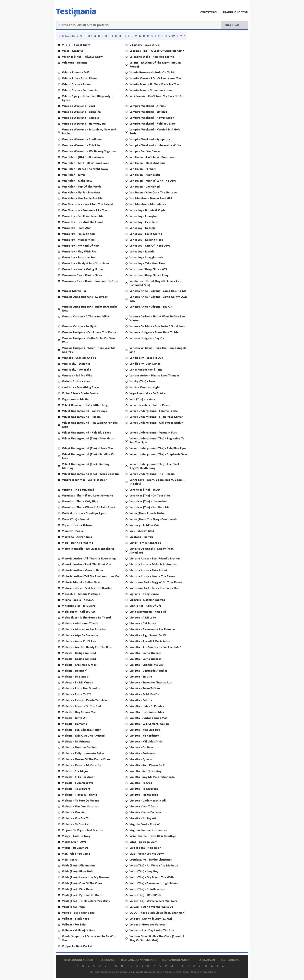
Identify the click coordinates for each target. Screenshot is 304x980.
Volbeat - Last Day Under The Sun (152, 931)
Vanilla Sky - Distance (76, 364)
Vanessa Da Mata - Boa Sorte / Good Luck (157, 326)
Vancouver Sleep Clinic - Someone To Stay (90, 281)
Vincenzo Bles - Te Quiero (79, 606)
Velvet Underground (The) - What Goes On (90, 474)
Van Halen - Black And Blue (147, 163)
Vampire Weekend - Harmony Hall (85, 124)
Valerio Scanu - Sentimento (80, 90)
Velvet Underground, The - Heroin (152, 474)
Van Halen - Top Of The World (82, 187)
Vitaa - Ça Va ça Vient (144, 842)
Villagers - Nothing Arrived (147, 600)
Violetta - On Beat (141, 748)
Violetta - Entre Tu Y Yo (77, 694)
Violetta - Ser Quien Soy (145, 771)
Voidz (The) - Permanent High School (154, 883)
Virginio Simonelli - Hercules (148, 830)
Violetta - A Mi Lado (143, 618)
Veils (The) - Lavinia (142, 399)
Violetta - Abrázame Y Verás (80, 624)
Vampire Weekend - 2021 (79, 106)
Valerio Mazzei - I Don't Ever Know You (155, 79)
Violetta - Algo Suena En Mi (148, 635)
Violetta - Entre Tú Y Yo (145, 689)
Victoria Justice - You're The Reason (153, 576)
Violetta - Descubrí (74, 671)
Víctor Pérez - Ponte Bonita (80, 393)
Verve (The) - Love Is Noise (147, 513)
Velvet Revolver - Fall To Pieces (150, 405)
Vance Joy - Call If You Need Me (83, 216)
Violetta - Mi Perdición (145, 736)
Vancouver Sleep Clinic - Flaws (82, 275)
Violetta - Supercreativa (78, 783)
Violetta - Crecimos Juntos (79, 665)
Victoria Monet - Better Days (81, 582)
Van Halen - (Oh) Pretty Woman (83, 157)
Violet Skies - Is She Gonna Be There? (87, 618)
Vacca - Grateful (73, 51)
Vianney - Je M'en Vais (144, 525)
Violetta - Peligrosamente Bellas (83, 753)
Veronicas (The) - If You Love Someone (87, 496)
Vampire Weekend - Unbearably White (155, 145)
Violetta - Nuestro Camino (79, 748)
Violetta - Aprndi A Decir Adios (150, 641)
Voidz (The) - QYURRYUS (145, 895)
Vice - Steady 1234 (142, 531)
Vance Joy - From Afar (76, 228)
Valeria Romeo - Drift (76, 73)
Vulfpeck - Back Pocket (77, 946)
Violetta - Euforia (141, 700)
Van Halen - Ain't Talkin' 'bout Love (85, 163)
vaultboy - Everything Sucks (81, 387)
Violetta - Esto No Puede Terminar (85, 700)
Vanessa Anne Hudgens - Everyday (85, 297)
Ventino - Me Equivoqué (78, 490)
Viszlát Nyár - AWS (74, 842)
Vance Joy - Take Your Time (147, 263)
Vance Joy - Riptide (142, 252)
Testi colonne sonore (78, 960)
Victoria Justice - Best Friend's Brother (155, 559)
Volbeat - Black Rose (75, 919)
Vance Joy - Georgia (142, 228)
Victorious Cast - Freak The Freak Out (154, 588)
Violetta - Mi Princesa (76, 742)
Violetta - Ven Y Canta (144, 807)
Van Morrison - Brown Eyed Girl (151, 199)
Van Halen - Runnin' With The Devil (153, 181)
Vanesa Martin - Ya (74, 291)
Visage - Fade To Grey (76, 836)
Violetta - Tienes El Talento (80, 795)
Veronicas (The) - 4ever (145, 490)
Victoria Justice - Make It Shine (82, 570)
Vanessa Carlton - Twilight (79, 326)
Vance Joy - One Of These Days (150, 246)
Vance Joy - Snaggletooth (146, 258)
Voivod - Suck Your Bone (78, 913)
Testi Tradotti (66, 36)
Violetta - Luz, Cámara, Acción (82, 730)
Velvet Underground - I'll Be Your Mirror (156, 417)
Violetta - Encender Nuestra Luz (151, 683)
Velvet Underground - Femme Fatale (154, 411)
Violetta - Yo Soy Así (143, 818)
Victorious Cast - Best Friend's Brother (87, 588)
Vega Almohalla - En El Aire (147, 393)
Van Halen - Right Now (77, 181)
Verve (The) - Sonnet (76, 519)
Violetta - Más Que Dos (145, 730)
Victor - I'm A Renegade (145, 543)
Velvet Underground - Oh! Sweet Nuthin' (157, 423)
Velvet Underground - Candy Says (84, 411)
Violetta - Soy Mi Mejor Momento (152, 777)
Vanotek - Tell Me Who (77, 376)
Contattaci (208, 12)
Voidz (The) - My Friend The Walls (152, 877)
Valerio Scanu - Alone (76, 84)
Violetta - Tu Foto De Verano (81, 801)
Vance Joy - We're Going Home (82, 269)
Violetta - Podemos (142, 753)
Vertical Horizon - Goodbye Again (84, 513)
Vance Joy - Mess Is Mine (78, 240)
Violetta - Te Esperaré (76, 789)
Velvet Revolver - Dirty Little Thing (85, 405)
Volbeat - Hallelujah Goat (79, 931)
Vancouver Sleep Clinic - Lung (149, 275)
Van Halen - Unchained (145, 187)
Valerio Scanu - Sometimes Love (151, 90)
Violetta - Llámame (74, 724)
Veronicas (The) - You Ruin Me (149, 508)
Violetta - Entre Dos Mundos (81, 689)
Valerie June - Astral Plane (79, 79)
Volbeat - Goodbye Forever (147, 925)
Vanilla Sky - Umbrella (77, 370)
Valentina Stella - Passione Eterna (152, 57)
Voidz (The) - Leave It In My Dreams (85, 877)
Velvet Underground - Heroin (81, 417)
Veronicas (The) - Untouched (148, 502)
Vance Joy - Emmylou (144, 216)
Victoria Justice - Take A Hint (148, 570)
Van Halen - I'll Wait (143, 169)
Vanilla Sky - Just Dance (145, 364)
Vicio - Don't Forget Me (78, 543)
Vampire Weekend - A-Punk (148, 106)
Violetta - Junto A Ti (75, 718)
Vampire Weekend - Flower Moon (152, 118)
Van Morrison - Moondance (148, 204)
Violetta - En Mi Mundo (78, 683)
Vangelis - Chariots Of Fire (79, 358)
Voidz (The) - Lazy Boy (144, 872)
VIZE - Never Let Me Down (147, 854)
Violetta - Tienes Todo (144, 795)
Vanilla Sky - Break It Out (146, 358)
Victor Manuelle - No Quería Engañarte (88, 549)
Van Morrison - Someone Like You (85, 210)
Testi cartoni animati (177, 960)
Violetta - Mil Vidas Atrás (146, 742)
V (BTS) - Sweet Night (76, 45)
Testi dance (107, 960)
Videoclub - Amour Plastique (81, 594)
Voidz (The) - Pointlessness (147, 889)
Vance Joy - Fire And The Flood (82, 222)
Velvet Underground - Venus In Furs (153, 433)
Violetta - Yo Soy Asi (75, 824)
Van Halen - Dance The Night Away (85, 169)
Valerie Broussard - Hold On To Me (152, 73)
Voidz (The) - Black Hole (78, 872)
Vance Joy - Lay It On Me (146, 234)
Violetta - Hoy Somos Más (147, 712)
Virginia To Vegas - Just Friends (82, 830)
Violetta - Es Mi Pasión (144, 694)
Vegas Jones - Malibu (76, 399)
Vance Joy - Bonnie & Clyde (147, 210)
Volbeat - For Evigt (74, 925)
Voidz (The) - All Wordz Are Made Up (154, 866)
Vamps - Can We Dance (145, 151)
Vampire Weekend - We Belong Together (89, 151)
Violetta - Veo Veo (74, 813)
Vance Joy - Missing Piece (146, 240)
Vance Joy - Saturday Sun (79, 258)
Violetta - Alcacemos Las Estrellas (84, 630)
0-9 (90, 36)
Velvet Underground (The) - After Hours (88, 439)
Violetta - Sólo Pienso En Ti (147, 765)
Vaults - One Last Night (145, 387)
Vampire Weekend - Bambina (81, 112)
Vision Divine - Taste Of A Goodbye (153, 836)
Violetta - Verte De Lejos (145, 813)
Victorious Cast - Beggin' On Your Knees (156, 582)
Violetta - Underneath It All (148, 801)
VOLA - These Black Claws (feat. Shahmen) (157, 913)
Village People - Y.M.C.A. (78, 600)
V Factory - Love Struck (145, 45)
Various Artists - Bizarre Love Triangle (154, 376)
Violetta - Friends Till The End (81, 706)
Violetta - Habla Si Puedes (147, 706)
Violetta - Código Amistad (79, 653)
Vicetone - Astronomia (77, 537)
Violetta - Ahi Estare (143, 624)
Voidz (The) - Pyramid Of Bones (83, 895)
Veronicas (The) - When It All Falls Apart (89, 508)
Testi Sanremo (231, 960)
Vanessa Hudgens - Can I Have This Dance (89, 332)
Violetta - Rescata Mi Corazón (82, 765)
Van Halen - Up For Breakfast (81, 193)
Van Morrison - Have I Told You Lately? (88, 204)
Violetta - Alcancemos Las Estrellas (152, 630)
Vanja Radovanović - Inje (146, 370)
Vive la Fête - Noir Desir (145, 848)
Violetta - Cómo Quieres (145, 653)
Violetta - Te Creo (141, 783)
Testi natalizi (206, 960)
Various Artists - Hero (76, 382)
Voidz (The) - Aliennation (78, 866)
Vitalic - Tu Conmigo (75, 848)
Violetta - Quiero (141, 759)
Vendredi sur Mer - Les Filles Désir (84, 480)
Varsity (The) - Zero (142, 382)
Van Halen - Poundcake (145, 175)
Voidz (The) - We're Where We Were (153, 901)
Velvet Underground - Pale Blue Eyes (86, 433)
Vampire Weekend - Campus (81, 118)
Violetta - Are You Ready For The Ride (87, 647)
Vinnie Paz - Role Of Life (145, 606)
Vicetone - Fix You (141, 537)
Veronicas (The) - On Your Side (150, 496)
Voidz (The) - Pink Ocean (78, 889)
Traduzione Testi (235, 12)
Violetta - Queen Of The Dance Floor (86, 759)
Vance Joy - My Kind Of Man (81, 246)
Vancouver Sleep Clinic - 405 (148, 269)
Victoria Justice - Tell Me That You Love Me (90, 576)
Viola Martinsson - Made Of (148, 612)
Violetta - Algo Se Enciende (80, 635)
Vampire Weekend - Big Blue (148, 112)
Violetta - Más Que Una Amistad (83, 736)
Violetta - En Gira (141, 677)
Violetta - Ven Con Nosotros (80, 807)
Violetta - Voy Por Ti (75, 818)
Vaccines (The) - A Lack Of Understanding (157, 51)
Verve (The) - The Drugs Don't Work (153, 519)
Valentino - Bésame (75, 63)
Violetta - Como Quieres (145, 659)
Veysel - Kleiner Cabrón (77, 525)
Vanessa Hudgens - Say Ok (147, 338)
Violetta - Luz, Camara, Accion (149, 724)
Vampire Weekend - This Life (81, 145)
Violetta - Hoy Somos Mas (79, 712)
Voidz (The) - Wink (74, 907)
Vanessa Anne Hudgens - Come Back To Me (158, 291)
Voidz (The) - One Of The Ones (82, 883)
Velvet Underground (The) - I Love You (87, 448)
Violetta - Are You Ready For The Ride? (155, 647)
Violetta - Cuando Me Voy (146, 665)
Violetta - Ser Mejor (75, 771)
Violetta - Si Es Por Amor (78, 777)
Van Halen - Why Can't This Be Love (153, 193)
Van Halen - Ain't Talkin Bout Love (152, 157)
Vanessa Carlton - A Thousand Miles (86, 317)
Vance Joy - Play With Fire (79, 252)
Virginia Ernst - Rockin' (145, 824)
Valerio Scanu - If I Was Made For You (154, 84)
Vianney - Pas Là (73, 531)
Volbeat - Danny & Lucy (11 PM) (151, 919)
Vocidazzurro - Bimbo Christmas (151, 860)
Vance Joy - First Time (144, 222)
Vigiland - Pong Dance (144, 594)
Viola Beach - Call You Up (79, 612)
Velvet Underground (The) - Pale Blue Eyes (158, 448)
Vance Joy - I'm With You (78, 234)
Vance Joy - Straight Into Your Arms (86, 263)
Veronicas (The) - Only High (80, 502)
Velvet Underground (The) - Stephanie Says (158, 454)
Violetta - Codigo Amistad (79, 659)
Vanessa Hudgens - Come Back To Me (154, 332)
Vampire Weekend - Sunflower (82, 140)
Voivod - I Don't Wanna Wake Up (151, 907)
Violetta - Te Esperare (144, 789)
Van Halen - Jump (73, 175)
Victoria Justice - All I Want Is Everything (89, 559)
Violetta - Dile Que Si (76, 677)
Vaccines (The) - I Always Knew (82, 57)
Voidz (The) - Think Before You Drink (86, 901)
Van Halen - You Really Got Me (82, 199)
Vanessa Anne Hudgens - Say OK (151, 307)
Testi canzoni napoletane (138, 960)
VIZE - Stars (69, 860)
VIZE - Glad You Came (76, 854)
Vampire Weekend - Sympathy (150, 140)
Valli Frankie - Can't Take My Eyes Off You (157, 96)
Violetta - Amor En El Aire (79, 641)
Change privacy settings (203, 972)
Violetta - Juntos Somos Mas (148, 718)
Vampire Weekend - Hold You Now (152, 124)
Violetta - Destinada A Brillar (148, 671)
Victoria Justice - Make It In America (153, 565)
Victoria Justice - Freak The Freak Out (87, 565)
